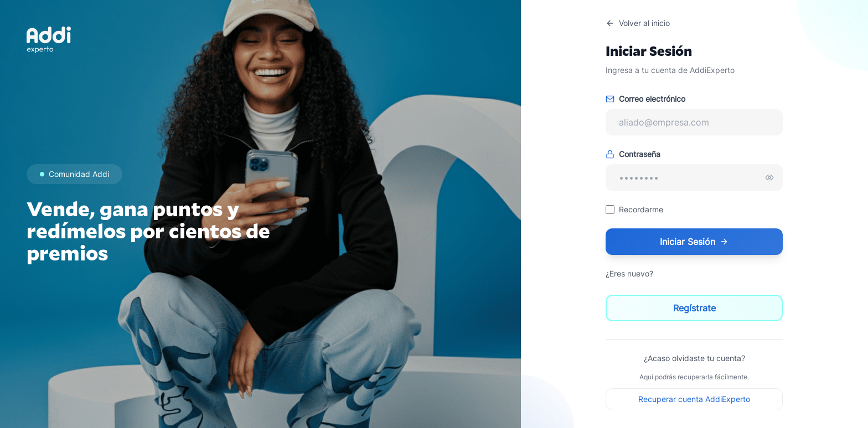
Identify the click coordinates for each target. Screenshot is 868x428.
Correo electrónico (645, 99)
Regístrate (694, 308)
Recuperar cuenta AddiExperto (694, 399)
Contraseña (633, 154)
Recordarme (641, 209)
